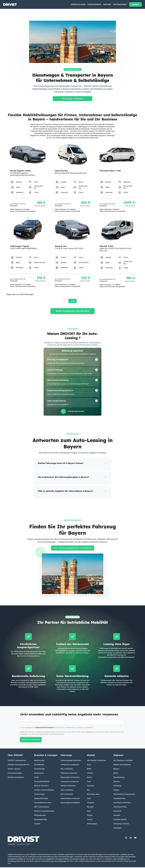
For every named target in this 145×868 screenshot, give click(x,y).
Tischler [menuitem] (37, 824)
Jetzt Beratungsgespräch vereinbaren (73, 549)
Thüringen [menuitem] (118, 829)
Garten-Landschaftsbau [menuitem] (44, 791)
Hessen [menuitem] (116, 791)
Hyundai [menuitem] (91, 786)
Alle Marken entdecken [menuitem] (96, 761)
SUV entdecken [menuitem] (67, 795)
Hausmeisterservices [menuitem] (43, 803)
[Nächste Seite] (80, 301)
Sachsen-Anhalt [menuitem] (120, 820)
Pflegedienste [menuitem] (40, 816)
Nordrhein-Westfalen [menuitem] (122, 803)
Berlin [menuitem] (116, 774)
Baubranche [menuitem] (39, 761)
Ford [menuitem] (89, 782)
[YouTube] (135, 838)
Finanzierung (94, 4)
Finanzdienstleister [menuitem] (42, 782)
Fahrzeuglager (78, 4)
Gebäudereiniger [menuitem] (41, 799)
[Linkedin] (131, 838)
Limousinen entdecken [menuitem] (70, 782)
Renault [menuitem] (90, 808)
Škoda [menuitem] (90, 816)
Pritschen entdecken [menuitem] (69, 774)
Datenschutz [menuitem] (21, 845)
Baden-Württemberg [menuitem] (122, 765)
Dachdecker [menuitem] (39, 765)
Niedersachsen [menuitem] (120, 799)
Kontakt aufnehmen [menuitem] (16, 778)
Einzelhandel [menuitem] (39, 770)
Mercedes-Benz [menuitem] (93, 795)
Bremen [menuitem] (117, 782)
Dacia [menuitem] (89, 778)
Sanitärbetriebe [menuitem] (41, 820)
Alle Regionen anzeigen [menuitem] (123, 761)
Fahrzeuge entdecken (72, 99)
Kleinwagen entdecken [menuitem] (70, 778)
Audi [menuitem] (89, 765)
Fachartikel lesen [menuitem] (15, 774)
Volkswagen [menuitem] (92, 824)
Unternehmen (120, 4)
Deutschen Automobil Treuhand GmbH (102, 857)
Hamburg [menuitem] (117, 786)
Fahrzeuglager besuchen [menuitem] (71, 761)
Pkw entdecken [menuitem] (67, 770)
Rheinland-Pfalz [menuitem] (120, 808)
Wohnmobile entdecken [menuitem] (70, 799)
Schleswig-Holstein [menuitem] (121, 824)
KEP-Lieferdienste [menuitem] (42, 808)
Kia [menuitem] (88, 791)
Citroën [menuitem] (90, 774)
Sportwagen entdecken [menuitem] (70, 803)
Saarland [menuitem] (117, 812)
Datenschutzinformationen (44, 728)
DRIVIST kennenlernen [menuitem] (17, 761)
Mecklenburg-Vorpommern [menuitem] (124, 795)
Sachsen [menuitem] (117, 816)
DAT (9, 864)
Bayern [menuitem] (116, 770)
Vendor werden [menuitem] (14, 770)
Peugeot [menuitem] (91, 803)
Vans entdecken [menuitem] (67, 791)
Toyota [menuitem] (90, 820)
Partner (107, 4)
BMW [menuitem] (89, 770)
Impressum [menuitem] (12, 845)
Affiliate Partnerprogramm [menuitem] (19, 765)
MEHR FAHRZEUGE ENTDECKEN (73, 311)
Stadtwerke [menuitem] (39, 774)
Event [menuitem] (36, 778)
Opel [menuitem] (89, 799)
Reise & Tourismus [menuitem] (41, 786)
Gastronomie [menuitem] (39, 795)
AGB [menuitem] (28, 845)
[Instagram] (126, 838)
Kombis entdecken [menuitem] (68, 786)
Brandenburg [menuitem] (119, 778)
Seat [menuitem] (89, 812)
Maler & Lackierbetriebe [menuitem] (44, 812)
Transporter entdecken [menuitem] (70, 765)
